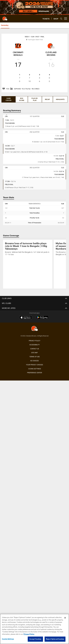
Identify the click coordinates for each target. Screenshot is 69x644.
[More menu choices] (66, 19)
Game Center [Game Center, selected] (8, 99)
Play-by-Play (35, 99)
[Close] (65, 618)
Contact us (35, 349)
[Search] (61, 19)
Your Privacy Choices (34, 365)
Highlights (60, 99)
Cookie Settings (35, 369)
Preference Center (35, 373)
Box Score (22, 99)
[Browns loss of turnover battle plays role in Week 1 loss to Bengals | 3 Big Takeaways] (28, 249)
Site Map (34, 353)
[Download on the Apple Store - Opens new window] (26, 318)
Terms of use (35, 357)
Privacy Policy (35, 341)
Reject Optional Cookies (55, 639)
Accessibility (35, 345)
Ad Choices (34, 361)
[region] (34, 629)
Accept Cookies (35, 639)
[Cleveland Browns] (35, 329)
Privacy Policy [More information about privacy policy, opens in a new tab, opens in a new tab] (29, 634)
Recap (47, 99)
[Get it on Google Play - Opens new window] (42, 319)
